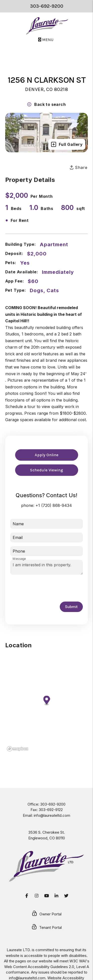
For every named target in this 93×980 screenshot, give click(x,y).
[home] (47, 26)
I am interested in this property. (47, 567)
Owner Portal (46, 914)
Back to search (46, 104)
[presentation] (48, 588)
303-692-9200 (47, 6)
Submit (71, 607)
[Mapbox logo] (18, 749)
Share (79, 167)
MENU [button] (46, 40)
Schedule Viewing (46, 470)
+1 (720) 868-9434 (54, 505)
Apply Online (47, 455)
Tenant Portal (46, 928)
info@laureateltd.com (52, 815)
